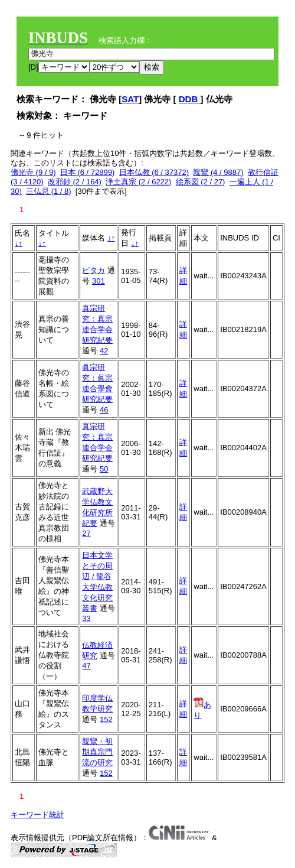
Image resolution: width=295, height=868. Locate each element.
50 (104, 469)
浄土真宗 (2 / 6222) (138, 182)
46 (104, 410)
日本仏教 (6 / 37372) (154, 172)
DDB (190, 99)
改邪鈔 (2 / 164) (75, 182)
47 (86, 666)
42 (104, 351)
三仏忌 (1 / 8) (49, 191)
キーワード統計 (37, 815)
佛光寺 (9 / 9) (33, 172)
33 (86, 618)
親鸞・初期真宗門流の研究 (97, 752)
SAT (130, 99)
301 (99, 281)
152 (106, 719)
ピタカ (94, 270)
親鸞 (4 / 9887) (218, 172)
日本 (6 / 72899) (88, 172)
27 (86, 533)
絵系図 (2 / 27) (201, 182)
